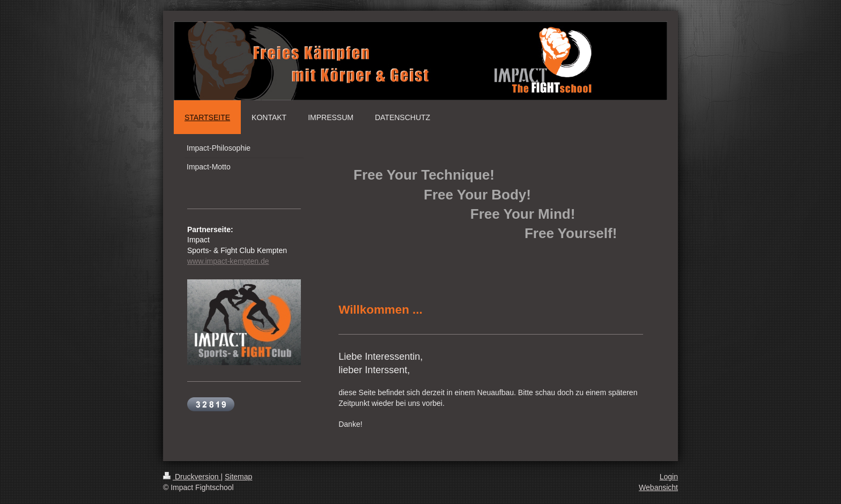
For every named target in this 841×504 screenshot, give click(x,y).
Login (669, 477)
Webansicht (658, 487)
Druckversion (192, 477)
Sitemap (238, 477)
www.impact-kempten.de (228, 261)
